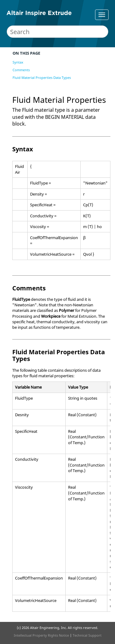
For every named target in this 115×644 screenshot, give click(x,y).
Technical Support (87, 635)
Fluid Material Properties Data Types (42, 78)
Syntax (18, 62)
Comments (21, 70)
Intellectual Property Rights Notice (41, 635)
